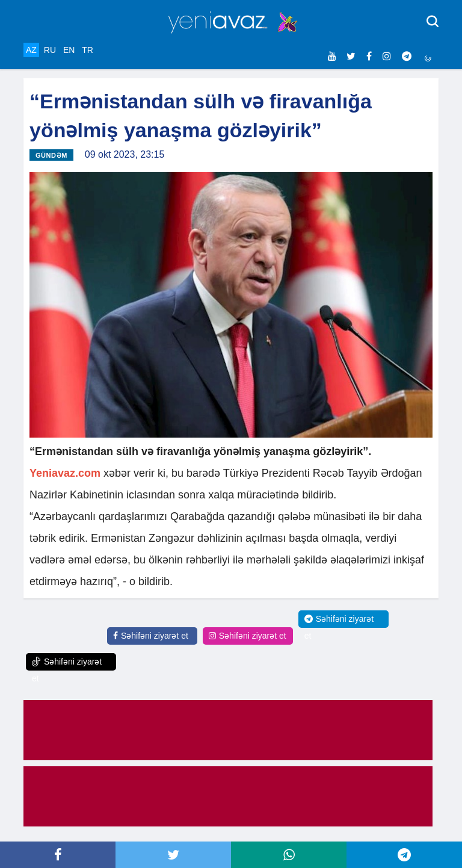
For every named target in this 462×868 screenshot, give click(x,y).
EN (69, 50)
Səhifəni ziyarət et (151, 636)
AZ (31, 50)
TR (88, 50)
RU (50, 50)
